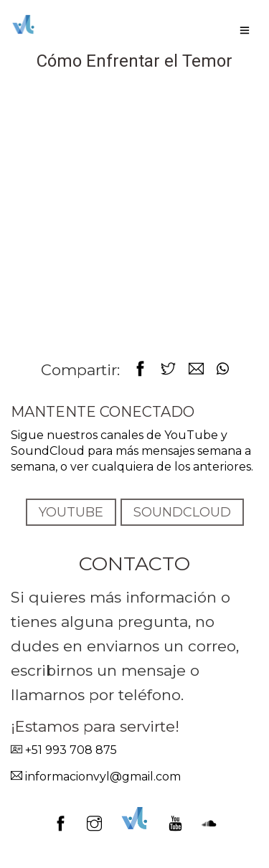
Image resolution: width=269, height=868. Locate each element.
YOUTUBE (71, 512)
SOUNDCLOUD (182, 512)
